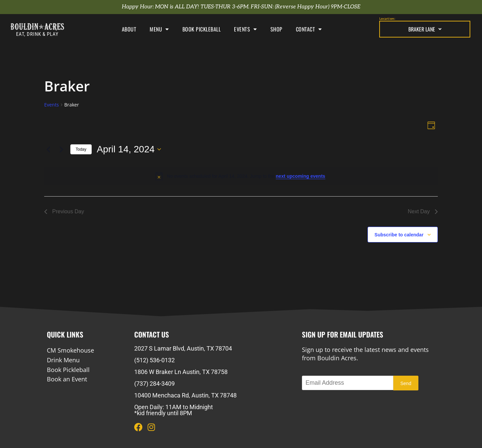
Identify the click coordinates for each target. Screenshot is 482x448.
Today (81, 149)
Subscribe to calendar (399, 235)
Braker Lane (425, 29)
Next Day (423, 211)
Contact (309, 29)
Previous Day (64, 211)
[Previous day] (48, 149)
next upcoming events (301, 176)
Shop (276, 29)
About (129, 29)
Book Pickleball (202, 29)
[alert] (241, 176)
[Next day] (61, 149)
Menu (159, 29)
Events (246, 29)
